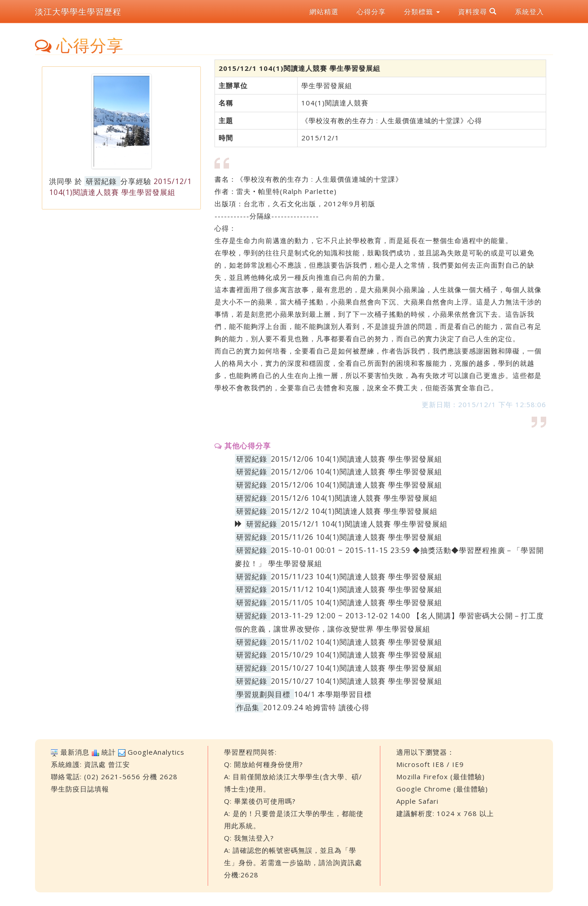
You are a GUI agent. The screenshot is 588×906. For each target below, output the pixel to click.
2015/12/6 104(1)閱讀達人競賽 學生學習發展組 (354, 498)
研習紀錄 (101, 181)
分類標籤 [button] (422, 11)
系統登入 (529, 11)
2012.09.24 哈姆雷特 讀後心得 (316, 707)
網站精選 (324, 11)
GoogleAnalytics (156, 752)
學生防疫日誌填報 (80, 789)
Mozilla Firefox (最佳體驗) (441, 777)
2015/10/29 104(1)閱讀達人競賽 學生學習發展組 (356, 655)
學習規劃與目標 (263, 694)
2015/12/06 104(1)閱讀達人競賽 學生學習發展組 (356, 459)
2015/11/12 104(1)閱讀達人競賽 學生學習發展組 (356, 589)
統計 (109, 752)
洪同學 (61, 181)
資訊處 (95, 764)
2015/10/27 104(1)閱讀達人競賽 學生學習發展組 (356, 668)
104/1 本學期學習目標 (333, 694)
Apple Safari (417, 801)
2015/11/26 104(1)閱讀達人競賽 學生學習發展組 (356, 537)
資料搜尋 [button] (477, 11)
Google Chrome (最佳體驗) (442, 789)
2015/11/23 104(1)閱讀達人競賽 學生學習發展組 (356, 577)
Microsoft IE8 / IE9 (430, 764)
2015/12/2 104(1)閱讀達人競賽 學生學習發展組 (354, 511)
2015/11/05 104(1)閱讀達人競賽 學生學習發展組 (356, 602)
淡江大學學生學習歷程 (78, 11)
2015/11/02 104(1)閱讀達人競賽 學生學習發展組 (356, 642)
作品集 (248, 707)
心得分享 (371, 11)
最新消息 (75, 752)
